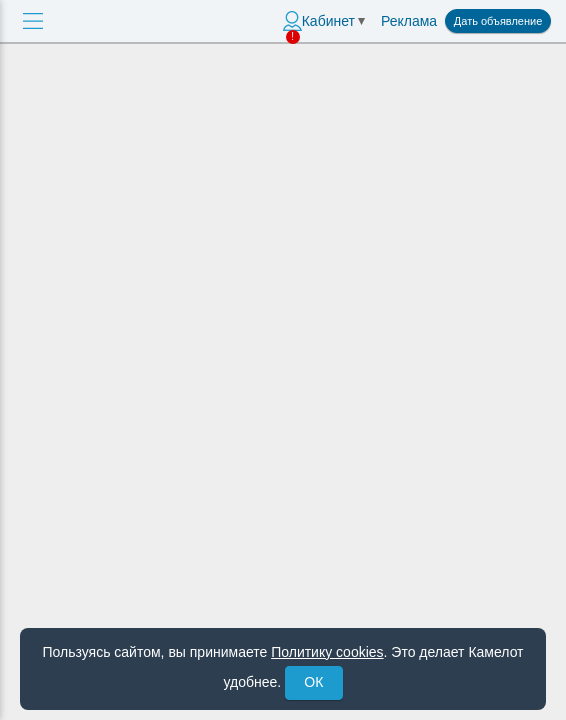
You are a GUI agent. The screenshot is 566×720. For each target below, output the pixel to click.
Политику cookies (327, 652)
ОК (313, 682)
